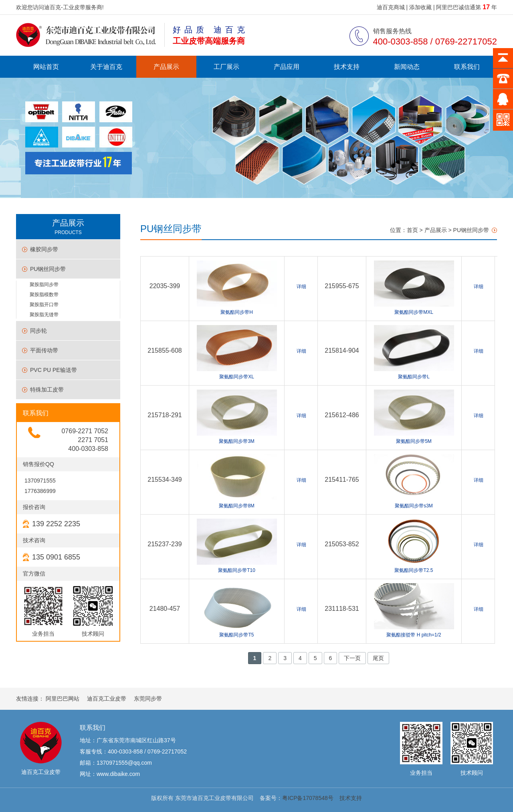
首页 (412, 230)
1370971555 (39, 481)
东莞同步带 (148, 699)
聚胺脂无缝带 (44, 315)
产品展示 (166, 67)
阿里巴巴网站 (63, 699)
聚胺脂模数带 (44, 295)
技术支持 (347, 67)
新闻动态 (407, 67)
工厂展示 (226, 67)
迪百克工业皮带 (107, 699)
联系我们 (467, 67)
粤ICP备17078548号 (308, 798)
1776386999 (39, 491)
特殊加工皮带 (47, 390)
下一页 (352, 658)
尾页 (378, 658)
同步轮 (38, 331)
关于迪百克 (106, 67)
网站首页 (46, 67)
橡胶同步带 (44, 249)
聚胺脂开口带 (44, 305)
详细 (301, 287)
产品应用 (287, 67)
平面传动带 (44, 350)
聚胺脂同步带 (44, 285)
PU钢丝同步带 (48, 269)
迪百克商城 (391, 7)
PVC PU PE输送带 (54, 370)
